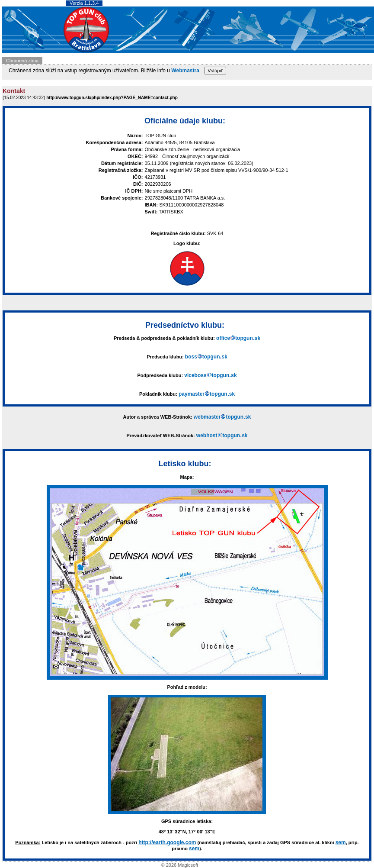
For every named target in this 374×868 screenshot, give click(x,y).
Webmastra (185, 71)
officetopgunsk (238, 338)
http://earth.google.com (167, 842)
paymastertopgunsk (207, 394)
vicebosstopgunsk (210, 375)
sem (341, 842)
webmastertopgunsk (222, 417)
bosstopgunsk (206, 357)
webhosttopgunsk (222, 436)
